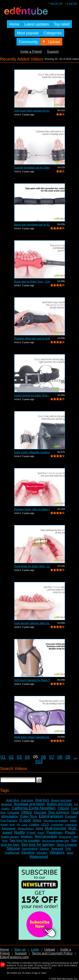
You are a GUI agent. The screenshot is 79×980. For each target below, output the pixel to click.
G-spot (25, 820)
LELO (45, 824)
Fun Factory (9, 820)
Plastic (70, 833)
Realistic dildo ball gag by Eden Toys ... (32, 338)
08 (60, 757)
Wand (70, 853)
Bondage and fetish (29, 804)
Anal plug (12, 800)
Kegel (4, 825)
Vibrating (28, 853)
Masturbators (26, 829)
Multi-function (56, 828)
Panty (41, 833)
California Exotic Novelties (34, 808)
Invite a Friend (31, 52)
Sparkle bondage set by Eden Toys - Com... (32, 168)
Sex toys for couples (25, 840)
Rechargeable (46, 836)
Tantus (44, 849)
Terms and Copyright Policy (52, 953)
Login (72, 4)
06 (43, 757)
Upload (50, 950)
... (75, 757)
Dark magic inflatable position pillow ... (32, 452)
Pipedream (55, 833)
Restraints (65, 837)
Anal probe (27, 800)
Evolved (71, 816)
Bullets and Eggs (60, 804)
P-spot (31, 833)
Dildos (27, 812)
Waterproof (39, 857)
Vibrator (42, 853)
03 (19, 757)
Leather (34, 824)
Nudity (19, 832)
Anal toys (42, 800)
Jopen (73, 821)
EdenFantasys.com (14, 957)
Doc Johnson (59, 812)
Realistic (27, 836)
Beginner (6, 804)
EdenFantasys (51, 816)
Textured (57, 849)
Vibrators (57, 853)
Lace (25, 825)
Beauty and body (61, 800)
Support (53, 52)
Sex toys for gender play (55, 841)
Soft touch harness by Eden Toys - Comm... (32, 680)
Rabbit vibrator (10, 837)
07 (52, 757)
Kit (18, 825)
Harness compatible (56, 821)
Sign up (56, 4)
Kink (12, 825)
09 (68, 757)
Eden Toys (29, 816)
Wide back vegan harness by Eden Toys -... (32, 737)
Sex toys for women (38, 845)
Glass (37, 820)
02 (11, 757)
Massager (9, 828)
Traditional (12, 853)
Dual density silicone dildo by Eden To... (32, 623)
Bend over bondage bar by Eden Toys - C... (32, 225)
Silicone (13, 849)
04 (27, 757)
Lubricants (71, 825)
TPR (68, 849)
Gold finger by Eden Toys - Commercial (32, 566)
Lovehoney (57, 825)
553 (39, 761)
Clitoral (63, 808)
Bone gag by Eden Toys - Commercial (32, 281)
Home (5, 950)
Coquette (13, 813)
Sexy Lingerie (67, 845)
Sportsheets (30, 849)
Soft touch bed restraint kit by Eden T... (32, 111)
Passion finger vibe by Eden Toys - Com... (32, 509)
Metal (39, 828)
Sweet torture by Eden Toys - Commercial (32, 395)
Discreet (40, 812)
